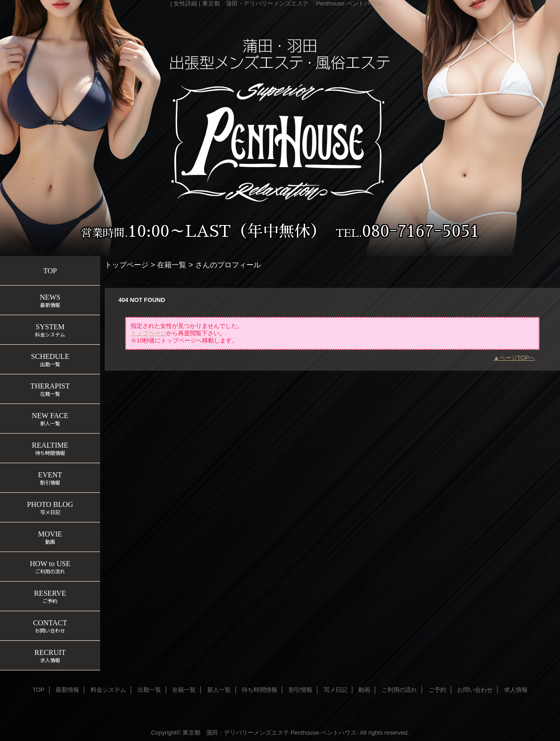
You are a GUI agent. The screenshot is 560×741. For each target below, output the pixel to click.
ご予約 (437, 690)
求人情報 (516, 690)
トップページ (127, 265)
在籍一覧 (172, 265)
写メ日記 (336, 690)
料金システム (108, 690)
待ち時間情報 (260, 690)
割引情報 (300, 690)
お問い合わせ (475, 690)
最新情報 (67, 690)
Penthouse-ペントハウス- (324, 733)
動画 (364, 690)
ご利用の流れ (399, 690)
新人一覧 (219, 690)
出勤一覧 (149, 690)
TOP (50, 271)
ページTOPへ (517, 358)
